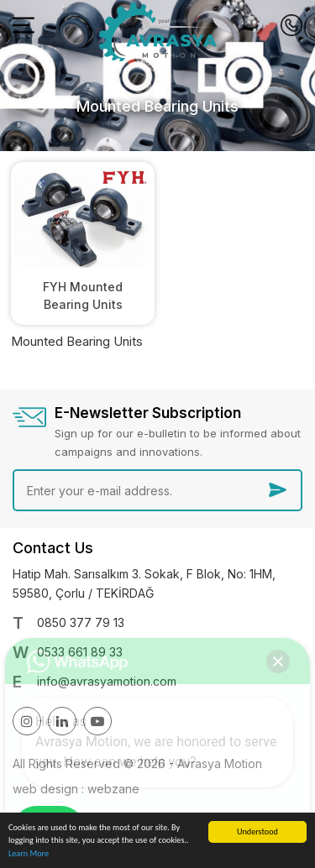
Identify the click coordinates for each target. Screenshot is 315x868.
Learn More (29, 854)
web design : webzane (76, 789)
